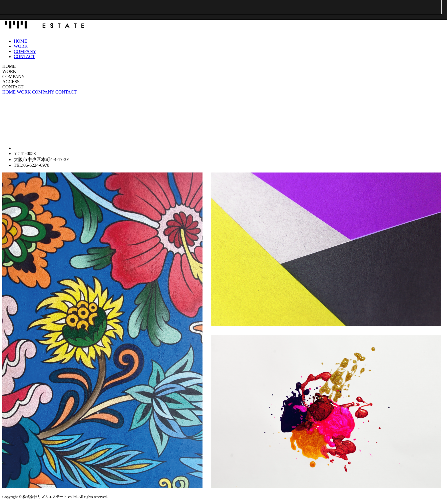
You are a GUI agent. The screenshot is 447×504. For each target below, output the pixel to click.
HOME (20, 41)
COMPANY (25, 51)
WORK (21, 46)
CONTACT (24, 56)
